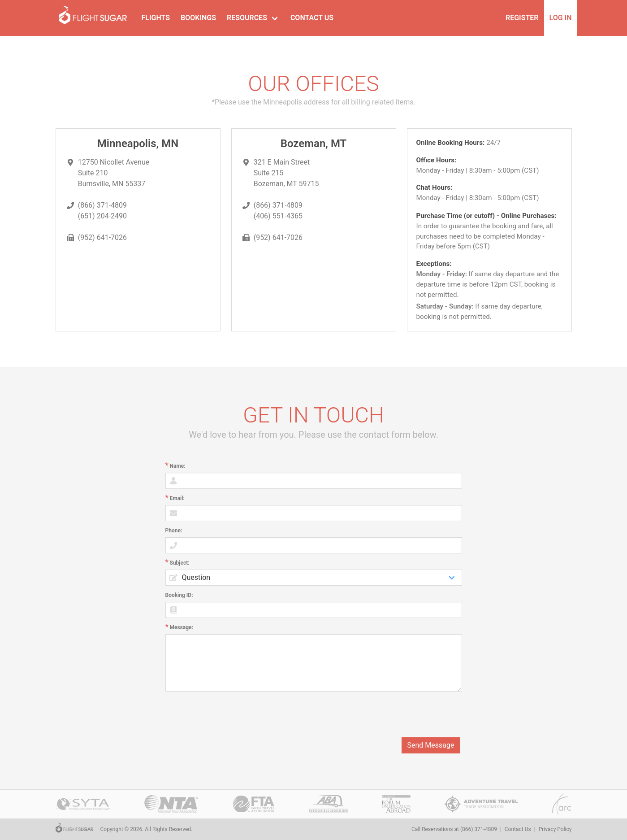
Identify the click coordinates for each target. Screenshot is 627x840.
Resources (247, 18)
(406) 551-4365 (278, 216)
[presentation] (394, 714)
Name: (178, 466)
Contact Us (312, 18)
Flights (156, 18)
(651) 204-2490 (102, 216)
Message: (182, 627)
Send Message (431, 745)
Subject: (180, 563)
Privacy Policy (555, 829)
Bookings (198, 18)
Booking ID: (179, 595)
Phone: (174, 531)
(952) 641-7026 (102, 237)
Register (522, 18)
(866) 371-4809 (102, 205)
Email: (177, 498)
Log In (561, 18)
